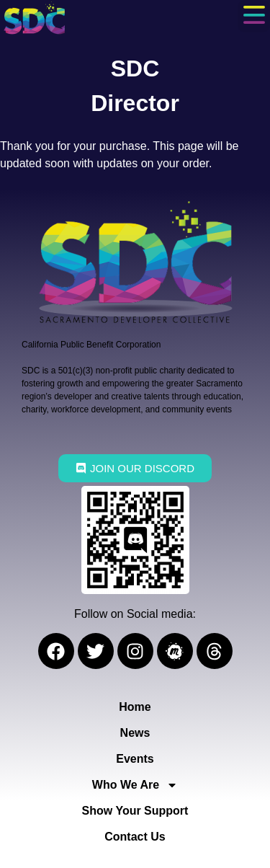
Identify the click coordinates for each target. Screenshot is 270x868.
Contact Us (135, 837)
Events (135, 759)
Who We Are (135, 785)
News (135, 733)
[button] (254, 16)
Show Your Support (135, 811)
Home (135, 707)
